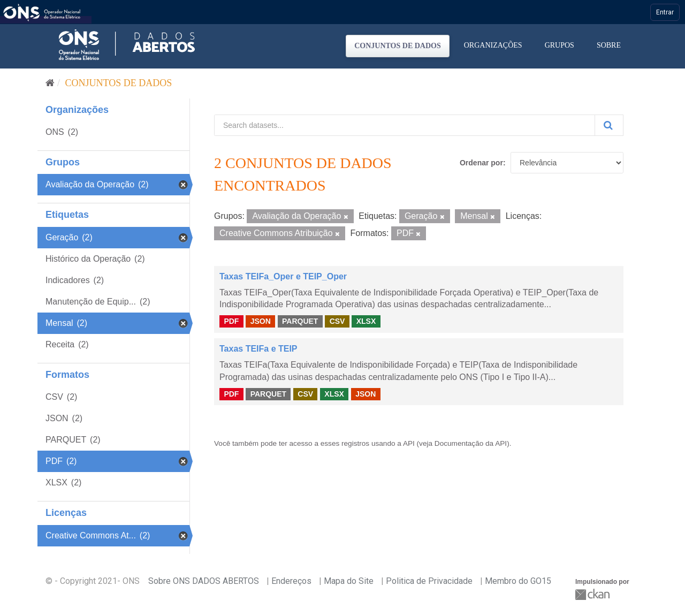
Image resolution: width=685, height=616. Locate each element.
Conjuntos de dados (398, 46)
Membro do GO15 (518, 581)
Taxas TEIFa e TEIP (258, 349)
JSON (261, 321)
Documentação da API (471, 443)
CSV (337, 321)
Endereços (291, 581)
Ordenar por (481, 163)
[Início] (50, 83)
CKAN (593, 594)
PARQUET (300, 321)
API (409, 443)
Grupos (560, 45)
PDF (231, 321)
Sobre (609, 45)
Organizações (493, 45)
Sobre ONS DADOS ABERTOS (204, 581)
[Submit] (609, 125)
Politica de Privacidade (429, 581)
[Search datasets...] (405, 125)
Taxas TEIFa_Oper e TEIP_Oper (283, 276)
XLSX (366, 321)
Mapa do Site (349, 581)
